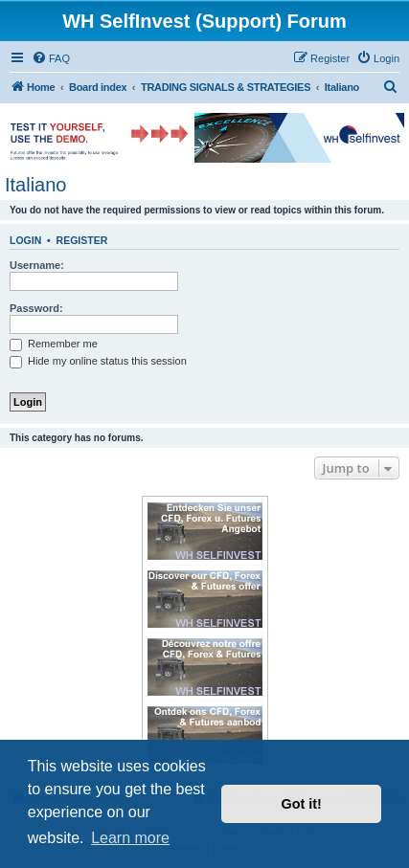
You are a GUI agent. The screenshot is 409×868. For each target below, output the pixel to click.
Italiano (36, 185)
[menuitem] (51, 58)
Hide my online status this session (98, 361)
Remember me (54, 344)
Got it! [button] (302, 804)
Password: (36, 308)
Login (25, 240)
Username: (37, 265)
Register (82, 240)
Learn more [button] (130, 838)
